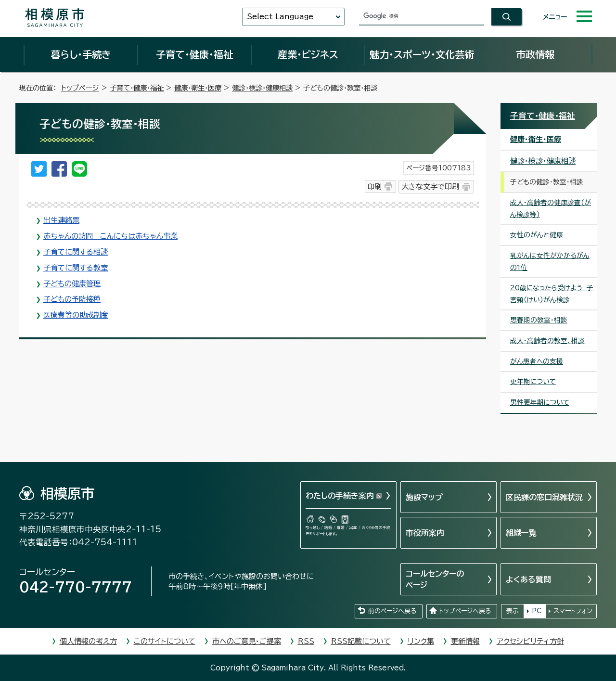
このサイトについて (165, 641)
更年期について (533, 382)
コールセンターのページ (435, 579)
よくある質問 (528, 579)
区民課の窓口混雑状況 (544, 497)
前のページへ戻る (392, 611)
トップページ (80, 88)
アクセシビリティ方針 (530, 641)
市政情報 (535, 54)
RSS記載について (361, 641)
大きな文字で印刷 (430, 186)
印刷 (374, 186)
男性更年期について (540, 402)
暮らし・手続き (81, 54)
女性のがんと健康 (537, 235)
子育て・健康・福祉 (194, 54)
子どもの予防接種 (72, 299)
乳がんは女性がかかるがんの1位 (550, 262)
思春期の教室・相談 (539, 320)
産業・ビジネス (308, 54)
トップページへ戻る (465, 611)
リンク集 (421, 641)
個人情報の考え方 (88, 641)
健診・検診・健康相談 (262, 88)
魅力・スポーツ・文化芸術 (422, 54)
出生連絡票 (61, 220)
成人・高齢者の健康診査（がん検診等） (551, 209)
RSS (306, 641)
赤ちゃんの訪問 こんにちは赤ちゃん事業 (110, 236)
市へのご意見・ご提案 (247, 641)
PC (537, 611)
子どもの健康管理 (72, 284)
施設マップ (424, 497)
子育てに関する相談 (76, 252)
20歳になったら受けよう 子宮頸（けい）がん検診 (552, 294)
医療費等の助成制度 (76, 315)
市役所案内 (425, 533)
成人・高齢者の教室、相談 (547, 341)
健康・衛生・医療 (198, 88)
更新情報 (465, 641)
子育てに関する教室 (76, 268)
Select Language (280, 17)
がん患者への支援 (537, 361)
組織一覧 (521, 533)
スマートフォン (573, 611)
